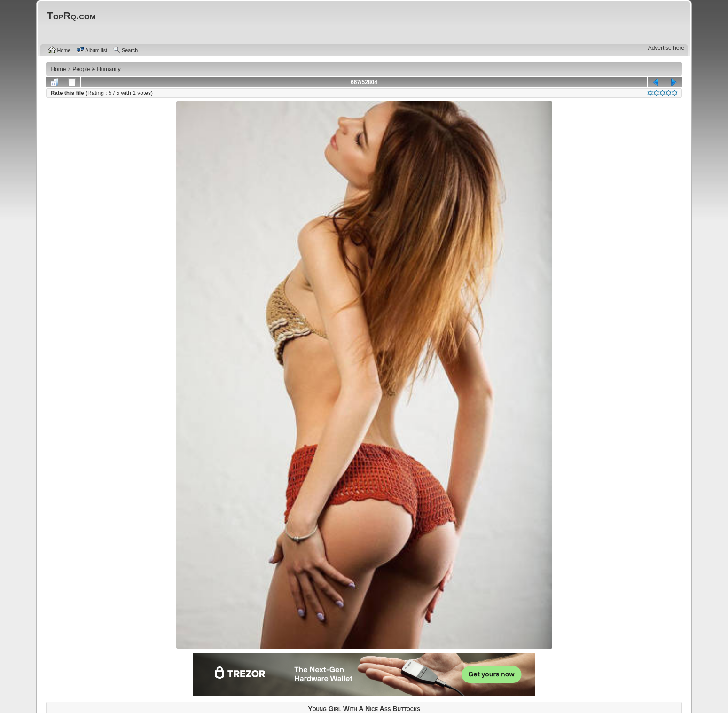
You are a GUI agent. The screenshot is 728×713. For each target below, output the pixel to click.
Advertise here (666, 48)
